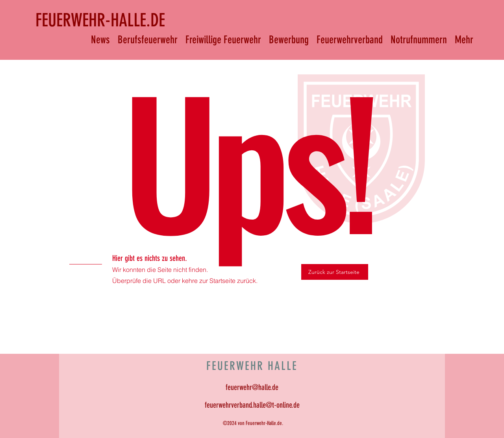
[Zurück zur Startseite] (335, 272)
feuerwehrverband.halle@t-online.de (252, 405)
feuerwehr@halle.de (252, 387)
